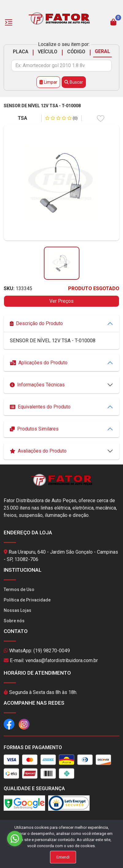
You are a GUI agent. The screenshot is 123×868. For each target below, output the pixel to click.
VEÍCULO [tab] (48, 52)
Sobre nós (14, 621)
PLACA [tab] (21, 52)
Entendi (63, 857)
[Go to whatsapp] (15, 839)
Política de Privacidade (27, 600)
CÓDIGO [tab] (76, 52)
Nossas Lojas (17, 610)
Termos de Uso (19, 589)
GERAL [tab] (102, 51)
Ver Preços (61, 301)
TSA (23, 118)
